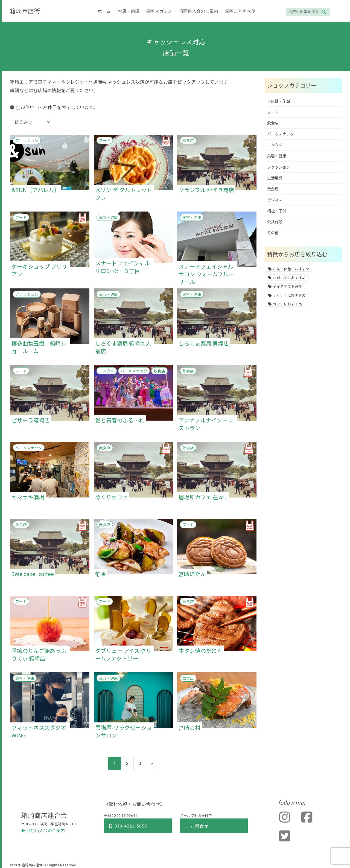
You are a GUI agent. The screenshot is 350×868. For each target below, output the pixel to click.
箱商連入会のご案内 (199, 11)
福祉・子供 (277, 211)
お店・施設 (129, 11)
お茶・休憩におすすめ (291, 269)
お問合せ (196, 826)
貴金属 (273, 189)
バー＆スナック (134, 371)
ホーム (104, 11)
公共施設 (275, 222)
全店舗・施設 (279, 101)
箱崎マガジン (159, 11)
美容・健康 (109, 217)
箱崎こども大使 (240, 11)
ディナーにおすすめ (289, 295)
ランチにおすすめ (288, 304)
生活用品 (275, 178)
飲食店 (188, 140)
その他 (273, 233)
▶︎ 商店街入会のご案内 (43, 830)
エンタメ (107, 371)
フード (105, 140)
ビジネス (275, 200)
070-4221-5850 (128, 826)
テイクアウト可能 (287, 287)
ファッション (27, 140)
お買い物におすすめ (289, 278)
